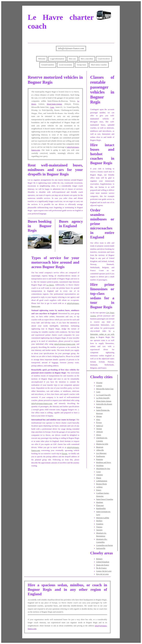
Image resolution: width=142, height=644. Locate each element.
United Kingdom (103, 562)
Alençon (99, 432)
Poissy (99, 490)
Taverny (99, 530)
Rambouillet (101, 508)
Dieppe (99, 416)
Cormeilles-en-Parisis (105, 545)
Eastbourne (101, 456)
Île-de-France (101, 568)
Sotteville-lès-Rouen (104, 404)
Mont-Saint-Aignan (54, 104)
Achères (99, 487)
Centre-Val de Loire (104, 571)
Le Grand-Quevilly (104, 395)
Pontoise (100, 459)
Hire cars (72, 59)
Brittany (99, 559)
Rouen (99, 407)
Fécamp (99, 383)
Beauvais (100, 447)
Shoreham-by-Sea (103, 469)
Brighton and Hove (104, 462)
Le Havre (50, 285)
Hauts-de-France (103, 565)
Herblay (99, 521)
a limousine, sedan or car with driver (102, 334)
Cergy (99, 472)
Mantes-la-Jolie (102, 444)
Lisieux (99, 386)
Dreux (99, 435)
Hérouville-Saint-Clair (105, 389)
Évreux (99, 423)
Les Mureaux (101, 453)
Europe (64, 454)
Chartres (99, 475)
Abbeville (100, 450)
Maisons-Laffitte (103, 518)
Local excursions (66, 65)
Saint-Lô (100, 426)
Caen (52, 107)
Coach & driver (104, 59)
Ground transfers (48, 65)
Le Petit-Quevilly (103, 398)
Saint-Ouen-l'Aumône (105, 499)
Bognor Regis (102, 484)
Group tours (82, 65)
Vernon (99, 429)
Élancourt (100, 505)
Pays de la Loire (102, 574)
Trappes (99, 527)
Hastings (100, 502)
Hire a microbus (87, 59)
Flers (98, 420)
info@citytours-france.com (71, 48)
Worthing (100, 466)
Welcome (42, 59)
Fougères (100, 524)
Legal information (57, 59)
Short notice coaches (99, 65)
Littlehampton (102, 481)
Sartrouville (101, 548)
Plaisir (99, 478)
